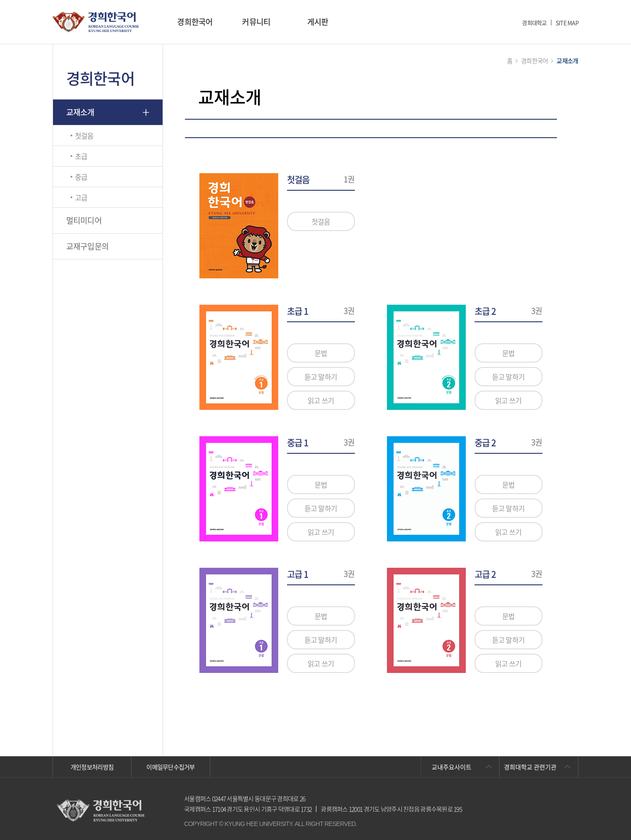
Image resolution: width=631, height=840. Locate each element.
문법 (321, 353)
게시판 (318, 22)
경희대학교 (534, 23)
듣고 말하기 (321, 377)
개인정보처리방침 (92, 767)
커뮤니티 (256, 22)
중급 (81, 177)
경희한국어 (195, 22)
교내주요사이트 (452, 767)
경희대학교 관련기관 (530, 767)
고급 (81, 197)
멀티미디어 (84, 220)
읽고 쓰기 (321, 400)
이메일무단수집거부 (171, 767)
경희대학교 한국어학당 (96, 22)
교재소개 (80, 112)
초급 (81, 156)
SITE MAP (567, 23)
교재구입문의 (88, 246)
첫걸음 (84, 135)
